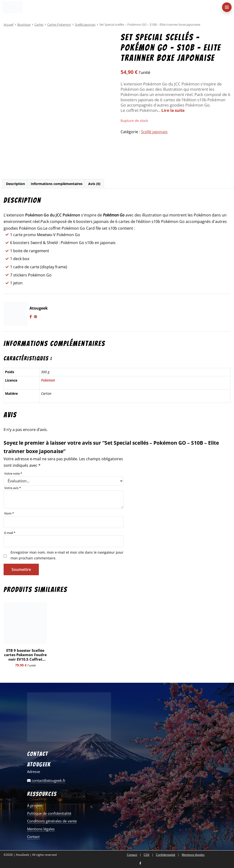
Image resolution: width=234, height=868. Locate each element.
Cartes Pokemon (59, 24)
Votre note (13, 473)
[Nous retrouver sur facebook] (140, 864)
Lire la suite (173, 110)
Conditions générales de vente (52, 821)
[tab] (15, 184)
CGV (146, 855)
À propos (35, 805)
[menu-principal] (227, 7)
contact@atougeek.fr (46, 780)
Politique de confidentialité (49, 813)
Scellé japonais (85, 24)
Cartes (39, 24)
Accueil (9, 24)
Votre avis (13, 488)
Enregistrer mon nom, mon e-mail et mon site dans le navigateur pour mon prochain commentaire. (67, 555)
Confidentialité (166, 855)
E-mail (10, 533)
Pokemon (48, 380)
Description (15, 184)
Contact (33, 837)
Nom (9, 513)
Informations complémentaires (57, 184)
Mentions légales (41, 829)
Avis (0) (94, 184)
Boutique (24, 24)
